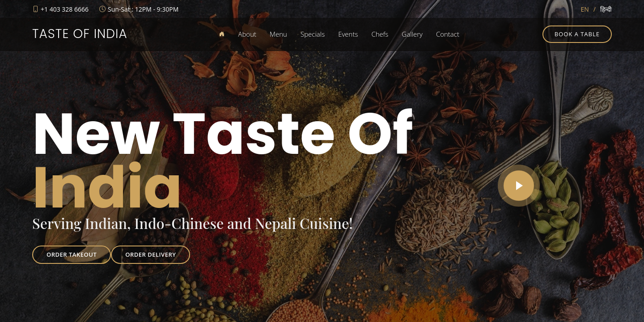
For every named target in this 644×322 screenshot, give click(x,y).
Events (348, 34)
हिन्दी (606, 9)
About (247, 34)
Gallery (412, 34)
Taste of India (80, 34)
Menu (278, 34)
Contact (448, 34)
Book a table (577, 34)
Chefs (380, 34)
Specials (313, 34)
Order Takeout (72, 254)
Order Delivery (150, 254)
